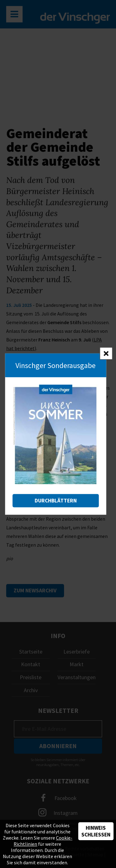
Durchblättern (56, 501)
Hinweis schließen (96, 831)
